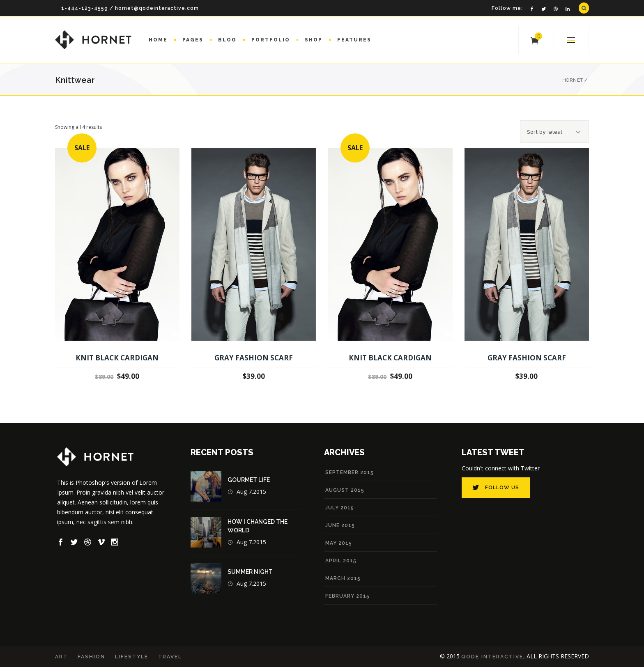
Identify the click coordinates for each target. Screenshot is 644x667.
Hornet (573, 80)
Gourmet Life (249, 480)
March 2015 (343, 578)
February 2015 (347, 596)
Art (61, 657)
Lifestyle (132, 657)
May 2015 (339, 543)
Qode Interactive (492, 657)
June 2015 (340, 525)
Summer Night (250, 572)
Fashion (91, 657)
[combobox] (554, 132)
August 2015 (345, 490)
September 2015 (350, 472)
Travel (170, 657)
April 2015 (341, 561)
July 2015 (340, 508)
